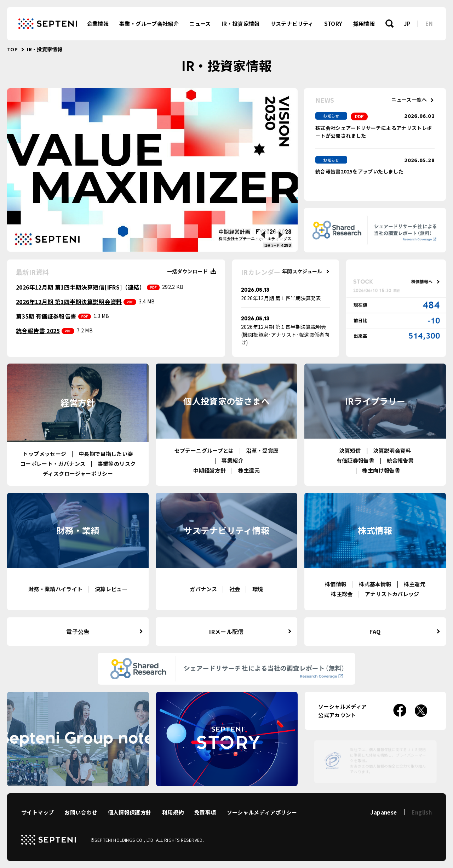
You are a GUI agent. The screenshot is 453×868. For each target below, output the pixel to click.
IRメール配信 (226, 632)
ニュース (200, 24)
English (422, 812)
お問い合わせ (81, 812)
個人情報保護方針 (130, 812)
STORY (333, 24)
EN (429, 24)
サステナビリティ (292, 24)
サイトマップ (38, 812)
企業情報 (98, 24)
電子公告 (78, 632)
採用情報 (364, 24)
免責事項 (205, 812)
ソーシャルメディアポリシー (262, 812)
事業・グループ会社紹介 (149, 24)
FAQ (375, 632)
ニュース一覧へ (409, 100)
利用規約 (173, 812)
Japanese (383, 812)
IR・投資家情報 (241, 24)
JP (407, 24)
